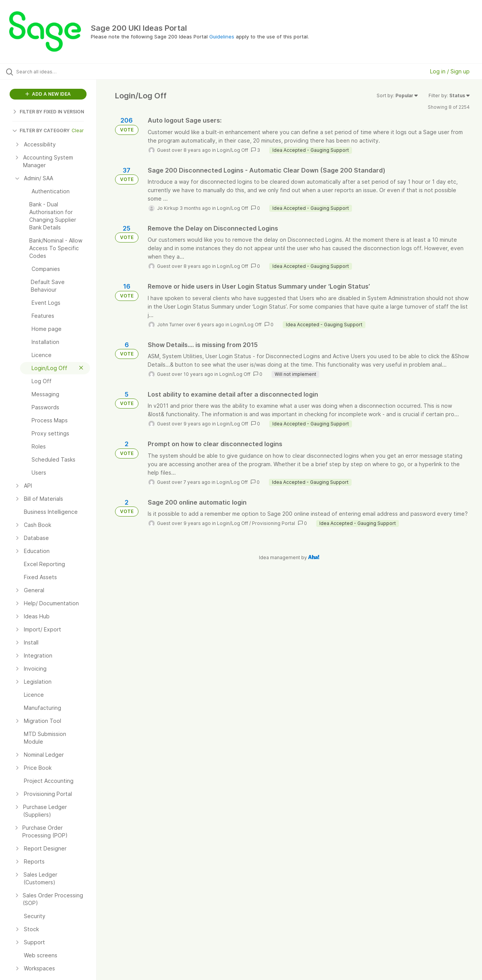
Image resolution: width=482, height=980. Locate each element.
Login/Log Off (233, 150)
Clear (78, 130)
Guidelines (222, 37)
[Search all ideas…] (58, 71)
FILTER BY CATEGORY (41, 130)
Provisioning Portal (274, 523)
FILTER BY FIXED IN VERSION (48, 112)
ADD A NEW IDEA (48, 94)
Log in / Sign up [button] (450, 71)
